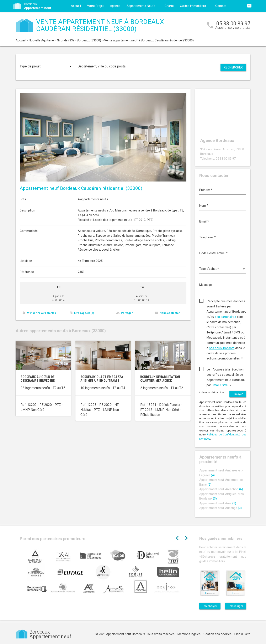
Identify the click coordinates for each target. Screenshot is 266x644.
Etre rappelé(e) (84, 313)
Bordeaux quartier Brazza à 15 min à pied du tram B (102, 379)
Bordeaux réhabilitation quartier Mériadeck (160, 379)
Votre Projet (95, 6)
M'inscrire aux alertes (41, 313)
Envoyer (238, 394)
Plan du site (242, 634)
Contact (221, 6)
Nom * (204, 206)
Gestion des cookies (217, 634)
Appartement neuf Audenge (220, 508)
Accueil (76, 6)
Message (206, 285)
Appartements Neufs (141, 6)
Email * (204, 221)
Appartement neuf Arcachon (221, 489)
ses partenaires (225, 317)
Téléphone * (208, 237)
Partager (127, 313)
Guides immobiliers (193, 6)
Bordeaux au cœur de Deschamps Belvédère (38, 379)
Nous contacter (170, 313)
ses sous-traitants (222, 348)
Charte (169, 6)
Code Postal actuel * (213, 253)
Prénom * (206, 190)
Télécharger (210, 606)
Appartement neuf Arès (218, 503)
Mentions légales (189, 634)
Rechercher (233, 67)
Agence (115, 6)
